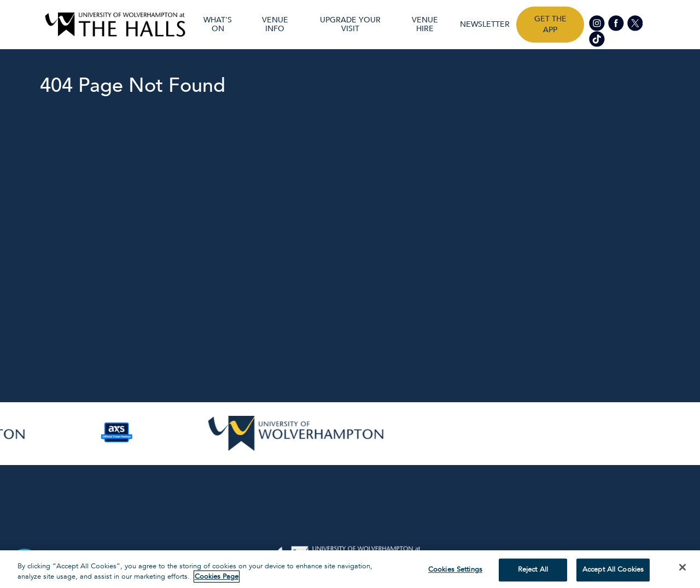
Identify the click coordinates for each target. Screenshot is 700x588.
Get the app (550, 24)
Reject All (533, 570)
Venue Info (275, 25)
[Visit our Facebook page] (617, 23)
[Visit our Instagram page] (598, 23)
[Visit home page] (115, 25)
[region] (350, 569)
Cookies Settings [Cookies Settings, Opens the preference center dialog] (455, 570)
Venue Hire (425, 25)
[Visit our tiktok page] (597, 38)
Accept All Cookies (613, 570)
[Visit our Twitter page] (635, 23)
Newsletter (485, 25)
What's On (218, 25)
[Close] (682, 567)
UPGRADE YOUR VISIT (350, 25)
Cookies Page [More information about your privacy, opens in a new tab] (217, 577)
